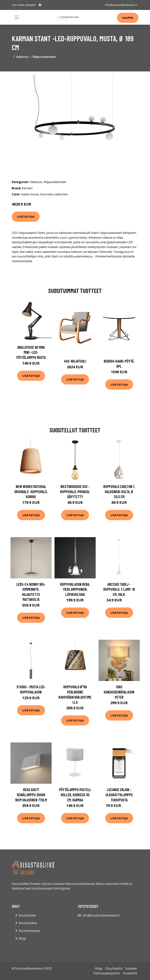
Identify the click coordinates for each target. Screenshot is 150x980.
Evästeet (131, 968)
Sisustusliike (27, 915)
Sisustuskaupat (29, 931)
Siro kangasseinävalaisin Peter (119, 692)
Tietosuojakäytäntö (106, 973)
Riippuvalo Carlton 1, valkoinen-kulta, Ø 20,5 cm (119, 491)
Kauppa (128, 18)
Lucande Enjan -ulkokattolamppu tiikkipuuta (119, 795)
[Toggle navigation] (17, 17)
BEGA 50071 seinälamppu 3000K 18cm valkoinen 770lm (31, 795)
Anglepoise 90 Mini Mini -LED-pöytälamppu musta (31, 352)
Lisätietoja (26, 217)
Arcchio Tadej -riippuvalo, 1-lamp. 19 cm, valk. (119, 589)
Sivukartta (130, 973)
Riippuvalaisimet (44, 57)
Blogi (22, 938)
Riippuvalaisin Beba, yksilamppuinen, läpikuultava (75, 589)
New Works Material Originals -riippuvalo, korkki (31, 491)
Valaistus (22, 57)
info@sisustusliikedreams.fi (121, 5)
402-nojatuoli (75, 361)
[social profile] (40, 5)
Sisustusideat (28, 923)
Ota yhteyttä (114, 968)
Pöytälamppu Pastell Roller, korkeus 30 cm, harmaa (75, 795)
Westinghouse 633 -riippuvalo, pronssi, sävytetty (75, 491)
